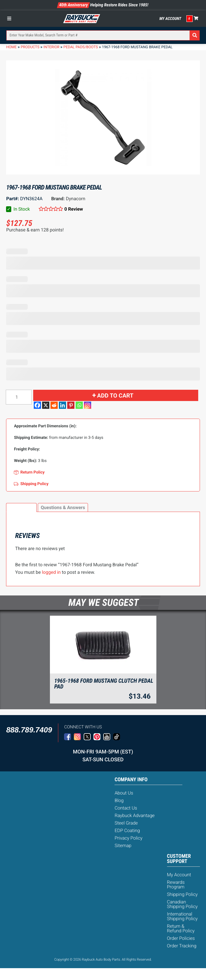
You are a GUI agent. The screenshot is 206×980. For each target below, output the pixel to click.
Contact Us (126, 808)
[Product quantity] (19, 397)
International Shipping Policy (182, 916)
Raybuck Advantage (135, 815)
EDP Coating (127, 830)
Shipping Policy (182, 894)
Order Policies (181, 938)
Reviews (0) (21, 507)
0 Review (74, 209)
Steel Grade (126, 823)
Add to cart (115, 396)
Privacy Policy (128, 838)
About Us (124, 793)
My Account (170, 19)
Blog (119, 800)
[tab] (21, 508)
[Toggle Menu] (11, 18)
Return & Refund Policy (181, 928)
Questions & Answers (63, 507)
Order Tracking (182, 946)
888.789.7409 (29, 730)
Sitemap (123, 846)
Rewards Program (176, 885)
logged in (51, 572)
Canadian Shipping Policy (182, 904)
